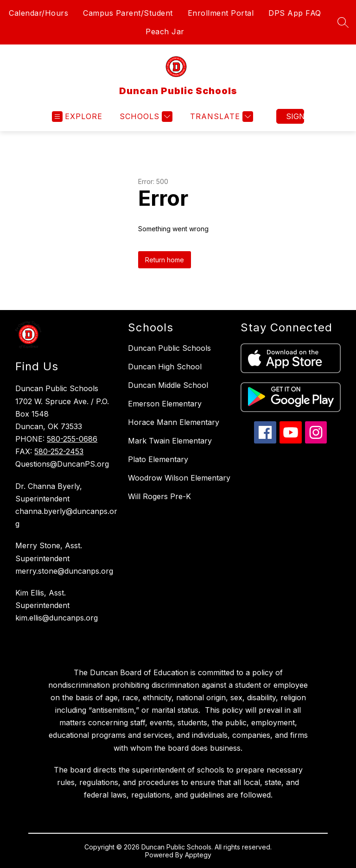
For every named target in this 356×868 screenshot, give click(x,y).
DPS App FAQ (295, 13)
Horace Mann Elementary (174, 422)
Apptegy (198, 855)
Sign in (295, 116)
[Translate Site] (220, 117)
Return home (165, 260)
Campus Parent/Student (128, 13)
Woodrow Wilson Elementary (179, 478)
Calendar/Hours (38, 13)
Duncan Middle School (168, 385)
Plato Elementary (158, 459)
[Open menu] (77, 117)
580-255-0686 (72, 439)
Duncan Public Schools (169, 348)
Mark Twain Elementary (170, 441)
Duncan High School (165, 367)
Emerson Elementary (165, 404)
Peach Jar (165, 32)
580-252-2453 (59, 451)
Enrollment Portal (221, 13)
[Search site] (343, 22)
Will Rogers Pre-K (159, 496)
